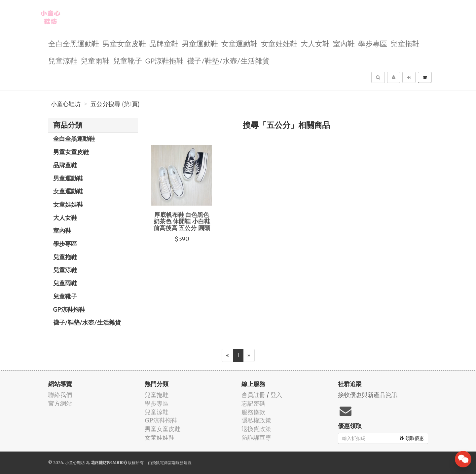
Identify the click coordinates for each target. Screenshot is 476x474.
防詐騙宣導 (256, 437)
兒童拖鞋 (405, 43)
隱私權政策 (256, 420)
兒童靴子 (128, 60)
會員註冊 (253, 395)
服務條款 (253, 412)
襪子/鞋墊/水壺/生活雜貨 (228, 60)
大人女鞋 (315, 43)
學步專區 (373, 43)
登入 (276, 395)
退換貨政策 (256, 429)
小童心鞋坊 (66, 104)
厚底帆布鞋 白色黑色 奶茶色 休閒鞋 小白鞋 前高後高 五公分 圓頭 (182, 221)
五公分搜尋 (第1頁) (115, 104)
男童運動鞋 (200, 43)
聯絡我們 (60, 395)
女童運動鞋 (239, 43)
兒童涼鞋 (63, 60)
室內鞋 (344, 43)
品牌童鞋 (164, 43)
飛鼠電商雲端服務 (168, 463)
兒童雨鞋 (95, 60)
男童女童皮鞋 (124, 43)
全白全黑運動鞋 (74, 43)
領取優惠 (412, 438)
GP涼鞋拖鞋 (165, 60)
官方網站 (60, 403)
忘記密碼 (253, 403)
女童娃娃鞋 (279, 43)
